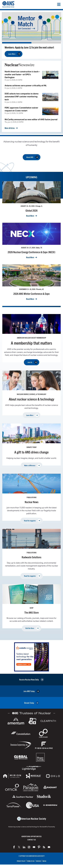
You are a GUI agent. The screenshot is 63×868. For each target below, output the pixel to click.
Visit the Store (32, 628)
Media (44, 861)
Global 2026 (31, 210)
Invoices (39, 861)
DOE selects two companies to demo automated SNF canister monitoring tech (22, 96)
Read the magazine (32, 521)
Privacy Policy (21, 861)
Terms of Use (31, 861)
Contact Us (32, 840)
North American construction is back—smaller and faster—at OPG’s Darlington (22, 74)
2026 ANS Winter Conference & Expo (31, 294)
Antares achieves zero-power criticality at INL (26, 85)
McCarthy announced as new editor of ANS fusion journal (31, 119)
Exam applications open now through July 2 (26, 47)
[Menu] (59, 4)
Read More (30, 216)
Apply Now (14, 54)
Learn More (32, 415)
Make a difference (32, 465)
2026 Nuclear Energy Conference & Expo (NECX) (31, 252)
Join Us (32, 362)
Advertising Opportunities (31, 836)
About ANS (32, 157)
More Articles (10, 128)
